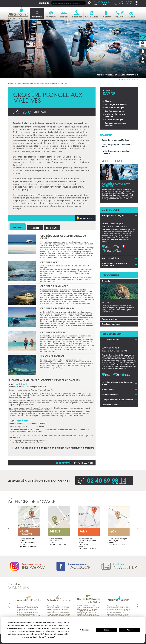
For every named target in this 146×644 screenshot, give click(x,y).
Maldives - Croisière (17, 387)
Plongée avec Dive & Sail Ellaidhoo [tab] (118, 400)
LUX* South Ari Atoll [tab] (111, 340)
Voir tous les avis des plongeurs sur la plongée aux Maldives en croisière (54, 448)
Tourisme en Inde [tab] (110, 319)
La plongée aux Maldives (116, 104)
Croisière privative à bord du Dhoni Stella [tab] (118, 383)
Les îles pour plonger (115, 111)
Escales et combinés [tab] (111, 324)
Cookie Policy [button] (42, 634)
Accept (130, 630)
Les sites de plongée (52, 356)
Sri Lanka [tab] (106, 281)
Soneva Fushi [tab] (108, 390)
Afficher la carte (87, 218)
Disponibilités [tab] (52, 228)
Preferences (84, 630)
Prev (9, 529)
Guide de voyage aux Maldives (116, 140)
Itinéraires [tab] (18, 227)
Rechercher (44, 3)
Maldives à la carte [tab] (110, 405)
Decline (107, 630)
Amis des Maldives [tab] (110, 258)
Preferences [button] (49, 637)
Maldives (109, 101)
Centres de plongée (114, 120)
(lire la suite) (58, 368)
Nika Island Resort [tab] (110, 395)
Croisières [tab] (35, 228)
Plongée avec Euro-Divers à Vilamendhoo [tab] (114, 264)
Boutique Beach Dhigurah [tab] (113, 216)
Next (137, 529)
